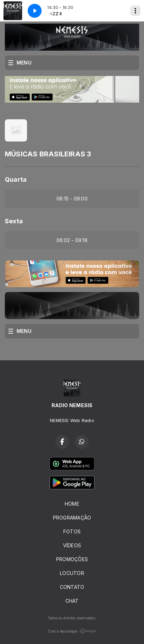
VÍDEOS (72, 545)
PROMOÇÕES (72, 559)
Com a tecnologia (72, 631)
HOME (72, 504)
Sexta (14, 221)
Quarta (16, 179)
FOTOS (72, 531)
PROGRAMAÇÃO (72, 518)
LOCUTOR (72, 573)
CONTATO (72, 587)
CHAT (72, 601)
